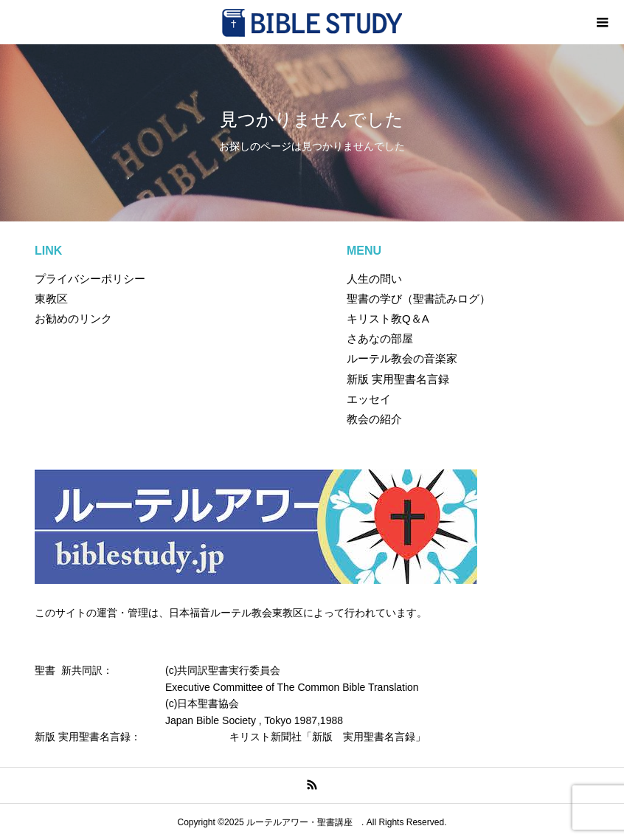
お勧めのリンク (73, 319)
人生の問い (374, 279)
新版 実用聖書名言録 (398, 379)
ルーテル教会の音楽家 (402, 358)
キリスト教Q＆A (388, 319)
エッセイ (369, 399)
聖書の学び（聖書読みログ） (419, 299)
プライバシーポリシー (90, 279)
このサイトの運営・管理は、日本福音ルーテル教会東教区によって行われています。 (231, 613)
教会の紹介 (374, 419)
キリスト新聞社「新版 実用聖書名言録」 (327, 737)
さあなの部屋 (380, 338)
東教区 (51, 299)
